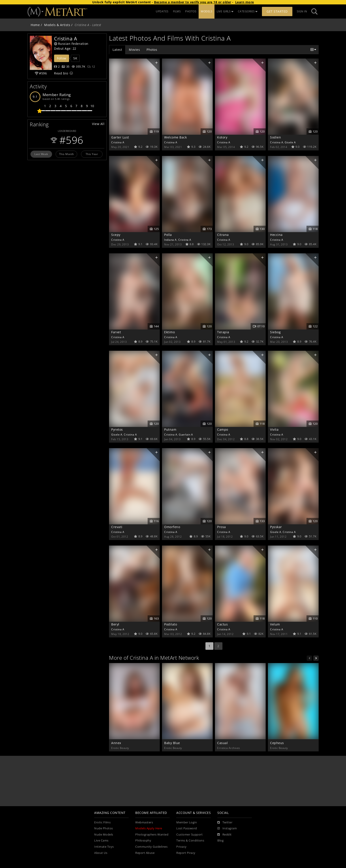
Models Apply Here (149, 828)
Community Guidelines (151, 847)
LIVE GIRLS (225, 11)
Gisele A (290, 142)
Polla (168, 235)
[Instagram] (227, 828)
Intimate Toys (104, 847)
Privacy (181, 847)
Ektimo (169, 332)
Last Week (41, 154)
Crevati (117, 527)
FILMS (177, 11)
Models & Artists (57, 25)
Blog (220, 841)
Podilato (171, 624)
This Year (92, 154)
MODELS (207, 11)
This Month (67, 154)
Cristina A (118, 142)
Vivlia (274, 429)
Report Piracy (186, 853)
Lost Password (187, 828)
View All (98, 124)
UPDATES (162, 11)
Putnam (170, 429)
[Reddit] (225, 835)
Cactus (222, 624)
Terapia (223, 332)
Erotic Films (102, 822)
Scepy (116, 235)
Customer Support (189, 835)
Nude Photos (104, 828)
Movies (134, 50)
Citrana (223, 235)
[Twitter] (225, 823)
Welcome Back (175, 137)
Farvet (116, 332)
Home (35, 25)
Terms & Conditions (190, 841)
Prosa (222, 527)
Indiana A (170, 240)
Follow (62, 58)
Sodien (275, 137)
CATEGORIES (248, 11)
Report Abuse (145, 853)
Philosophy (143, 841)
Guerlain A (186, 434)
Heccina (276, 235)
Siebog (275, 332)
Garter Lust (120, 137)
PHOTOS (191, 11)
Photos (152, 50)
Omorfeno (172, 527)
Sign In (302, 11)
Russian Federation (71, 44)
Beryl (115, 624)
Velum (275, 624)
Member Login (187, 822)
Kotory (222, 137)
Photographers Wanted (152, 835)
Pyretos (117, 429)
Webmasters (144, 822)
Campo (223, 429)
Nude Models (104, 835)
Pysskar (276, 527)
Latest (117, 50)
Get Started (277, 11)
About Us (101, 853)
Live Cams (101, 841)
